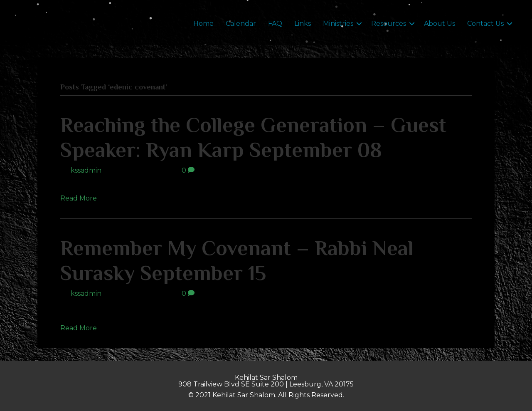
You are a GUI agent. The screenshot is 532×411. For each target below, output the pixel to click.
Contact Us (485, 24)
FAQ (275, 24)
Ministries (338, 24)
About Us (440, 24)
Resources (389, 24)
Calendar (241, 24)
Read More (79, 198)
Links (303, 24)
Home (203, 24)
